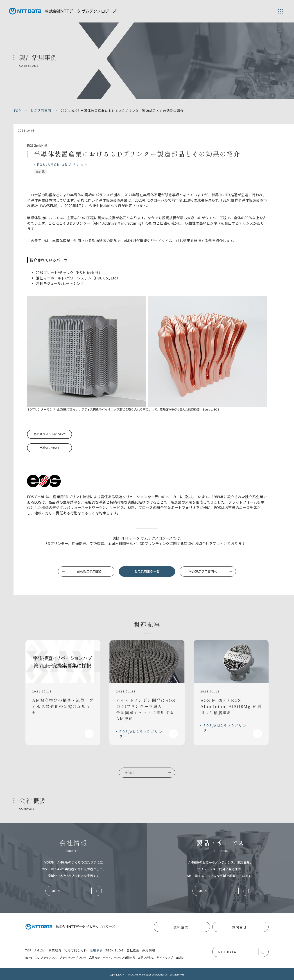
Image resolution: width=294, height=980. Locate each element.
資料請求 (181, 927)
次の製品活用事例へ (203, 571)
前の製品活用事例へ (91, 571)
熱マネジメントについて (50, 434)
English (180, 957)
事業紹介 (55, 950)
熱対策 (41, 171)
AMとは (40, 950)
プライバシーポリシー (73, 957)
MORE (130, 773)
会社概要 (133, 950)
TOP (28, 950)
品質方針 (95, 957)
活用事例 (96, 950)
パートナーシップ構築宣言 (119, 957)
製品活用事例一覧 (147, 571)
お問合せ (239, 927)
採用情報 (149, 950)
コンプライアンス (46, 957)
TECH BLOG (115, 950)
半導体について (50, 448)
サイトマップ (165, 957)
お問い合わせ (146, 957)
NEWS (29, 957)
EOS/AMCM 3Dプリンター (63, 165)
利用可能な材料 (76, 950)
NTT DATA (227, 952)
